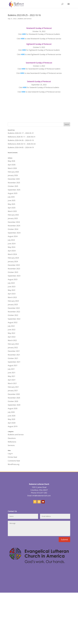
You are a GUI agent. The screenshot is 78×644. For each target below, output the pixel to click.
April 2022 (12, 337)
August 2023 (13, 279)
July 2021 (11, 369)
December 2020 (14, 394)
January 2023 (13, 305)
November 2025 (14, 183)
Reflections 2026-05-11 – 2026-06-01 (22, 137)
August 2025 (13, 193)
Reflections (12, 442)
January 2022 (13, 348)
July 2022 (11, 326)
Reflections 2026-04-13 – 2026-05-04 (22, 144)
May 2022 (11, 333)
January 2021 (13, 391)
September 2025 (14, 190)
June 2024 (12, 244)
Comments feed (14, 461)
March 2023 (12, 297)
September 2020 (14, 405)
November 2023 (14, 269)
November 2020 (14, 398)
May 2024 (11, 247)
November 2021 (14, 355)
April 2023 (12, 294)
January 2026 (13, 175)
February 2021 (13, 387)
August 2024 (13, 236)
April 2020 (12, 423)
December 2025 (14, 179)
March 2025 (12, 211)
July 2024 (11, 240)
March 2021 (12, 383)
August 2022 (13, 322)
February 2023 (13, 301)
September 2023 (14, 276)
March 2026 (12, 168)
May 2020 (11, 419)
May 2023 (11, 290)
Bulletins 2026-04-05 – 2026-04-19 (21, 147)
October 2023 (13, 272)
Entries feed (12, 457)
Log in (10, 454)
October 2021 (13, 358)
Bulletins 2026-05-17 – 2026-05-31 (21, 133)
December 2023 (14, 265)
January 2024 (13, 262)
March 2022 (12, 340)
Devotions (12, 438)
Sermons (11, 445)
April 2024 (12, 251)
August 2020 (13, 408)
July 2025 (11, 197)
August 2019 (13, 426)
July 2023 (11, 283)
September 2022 (14, 319)
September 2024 (14, 233)
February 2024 (13, 258)
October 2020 (13, 401)
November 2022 (14, 312)
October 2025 (13, 186)
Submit (64, 572)
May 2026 (11, 161)
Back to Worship (39, 105)
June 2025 (12, 200)
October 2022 (13, 315)
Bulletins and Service (25, 19)
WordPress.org (14, 464)
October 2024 (13, 229)
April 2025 (12, 208)
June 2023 (12, 287)
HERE (23, 39)
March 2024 (12, 254)
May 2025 (11, 204)
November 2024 (14, 226)
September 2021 (14, 362)
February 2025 (13, 215)
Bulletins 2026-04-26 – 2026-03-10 (21, 140)
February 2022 (13, 344)
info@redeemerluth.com (41, 528)
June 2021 (12, 373)
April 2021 (12, 380)
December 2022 (14, 308)
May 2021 (11, 376)
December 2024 (14, 222)
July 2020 (11, 412)
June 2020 (12, 416)
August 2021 (13, 365)
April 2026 (12, 165)
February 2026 (13, 172)
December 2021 (14, 351)
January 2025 (13, 218)
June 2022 (12, 330)
